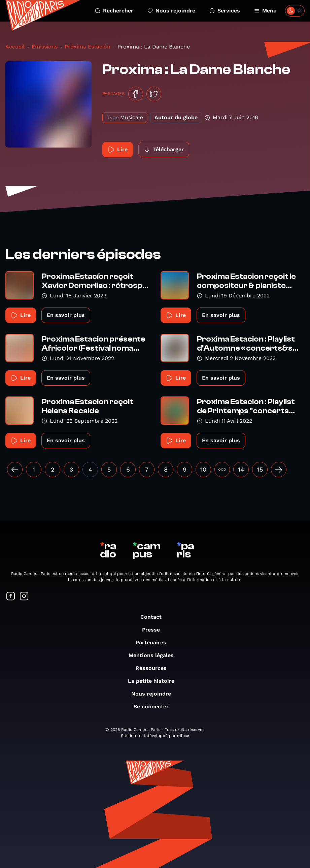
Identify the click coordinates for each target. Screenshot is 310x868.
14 (241, 469)
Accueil (15, 47)
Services (225, 11)
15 (260, 469)
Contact (154, 617)
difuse (183, 736)
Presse (154, 630)
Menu (265, 11)
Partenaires (154, 642)
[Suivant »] (279, 470)
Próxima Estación (88, 47)
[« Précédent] (15, 470)
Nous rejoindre (171, 11)
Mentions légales (154, 655)
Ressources (154, 668)
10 (203, 469)
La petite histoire (154, 681)
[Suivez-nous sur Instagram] (24, 597)
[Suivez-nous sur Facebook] (11, 597)
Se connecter (154, 706)
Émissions (45, 47)
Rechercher (114, 11)
